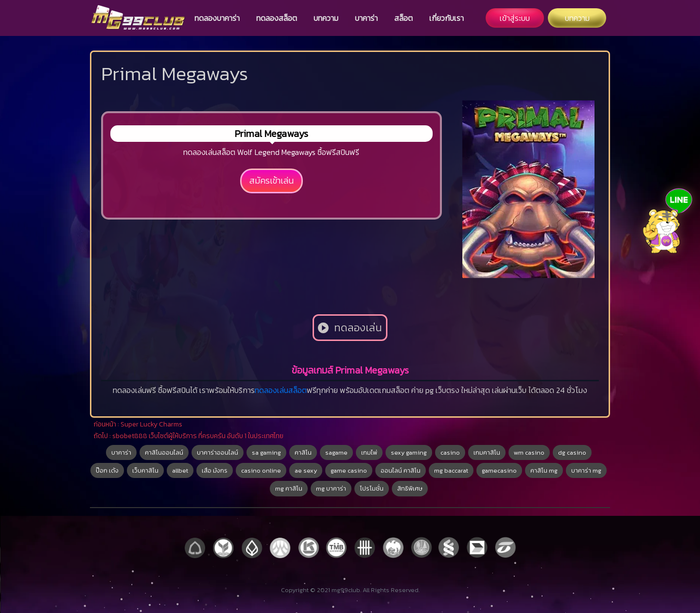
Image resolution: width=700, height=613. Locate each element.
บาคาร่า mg (586, 470)
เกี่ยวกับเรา (446, 18)
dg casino (572, 452)
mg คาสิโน (289, 488)
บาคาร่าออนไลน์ (218, 452)
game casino (349, 470)
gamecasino (499, 470)
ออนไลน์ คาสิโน (401, 470)
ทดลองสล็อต (277, 18)
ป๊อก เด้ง (107, 470)
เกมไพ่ (369, 452)
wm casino (529, 452)
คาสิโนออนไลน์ (164, 452)
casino (450, 452)
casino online (261, 470)
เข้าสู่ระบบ (515, 18)
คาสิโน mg (544, 470)
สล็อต (403, 18)
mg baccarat (451, 470)
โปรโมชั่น (372, 488)
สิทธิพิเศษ (410, 488)
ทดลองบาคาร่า (217, 18)
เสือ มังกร (215, 470)
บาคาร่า (366, 18)
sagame (336, 452)
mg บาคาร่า (331, 488)
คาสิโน (303, 452)
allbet (180, 470)
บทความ (326, 18)
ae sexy (306, 470)
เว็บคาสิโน (145, 470)
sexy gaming (409, 452)
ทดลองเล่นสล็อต (281, 390)
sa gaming (266, 452)
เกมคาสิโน (487, 452)
